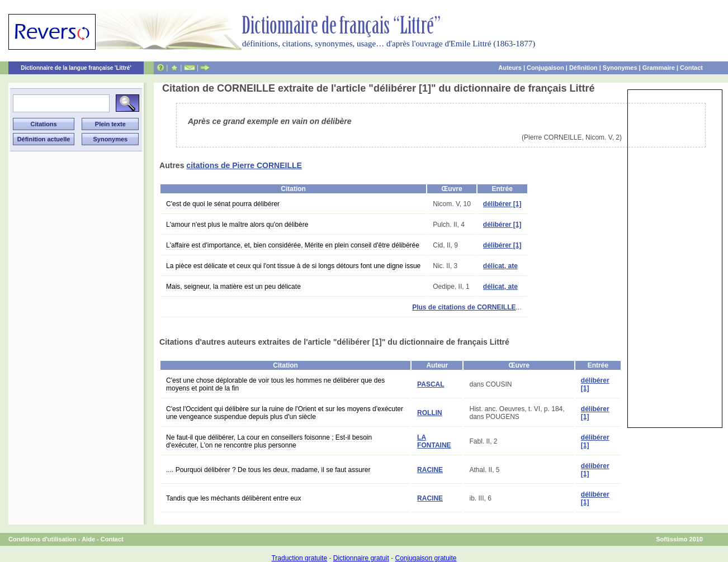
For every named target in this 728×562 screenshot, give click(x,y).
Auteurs (510, 68)
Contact (691, 68)
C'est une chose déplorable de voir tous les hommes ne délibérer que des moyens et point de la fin (275, 384)
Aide (88, 539)
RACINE (430, 470)
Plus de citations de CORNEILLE (464, 307)
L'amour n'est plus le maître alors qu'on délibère (237, 225)
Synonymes (620, 68)
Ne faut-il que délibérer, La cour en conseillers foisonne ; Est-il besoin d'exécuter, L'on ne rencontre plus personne (269, 441)
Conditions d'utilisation (42, 539)
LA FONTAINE (434, 441)
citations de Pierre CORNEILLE (244, 165)
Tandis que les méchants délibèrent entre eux (233, 498)
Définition (583, 68)
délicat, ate (500, 266)
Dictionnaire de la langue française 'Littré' (76, 68)
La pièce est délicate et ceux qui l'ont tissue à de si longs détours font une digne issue (293, 266)
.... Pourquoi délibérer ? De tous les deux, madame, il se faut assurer (268, 470)
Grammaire (659, 68)
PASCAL (431, 384)
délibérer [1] (502, 204)
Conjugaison (545, 68)
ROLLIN (430, 413)
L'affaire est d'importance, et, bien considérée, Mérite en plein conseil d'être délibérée (293, 245)
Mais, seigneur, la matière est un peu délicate (233, 287)
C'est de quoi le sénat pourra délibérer (223, 204)
